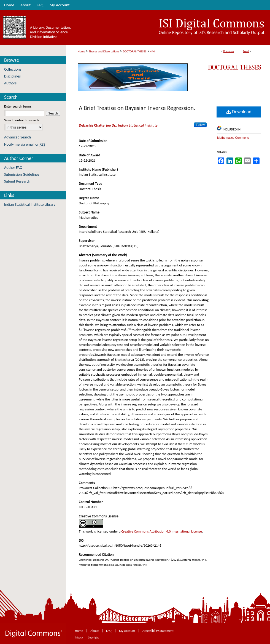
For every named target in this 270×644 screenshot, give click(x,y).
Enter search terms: (18, 106)
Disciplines (12, 76)
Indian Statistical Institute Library (30, 205)
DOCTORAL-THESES (135, 51)
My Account (127, 631)
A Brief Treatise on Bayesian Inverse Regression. (137, 108)
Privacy (79, 638)
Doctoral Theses (235, 67)
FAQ (109, 631)
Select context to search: (22, 120)
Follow (200, 125)
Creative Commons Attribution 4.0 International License (161, 531)
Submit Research (17, 181)
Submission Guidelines (22, 174)
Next (246, 51)
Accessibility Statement (158, 631)
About (95, 631)
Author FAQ (13, 168)
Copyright (93, 638)
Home (81, 51)
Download (239, 112)
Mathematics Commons (233, 138)
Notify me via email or (25, 144)
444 (152, 51)
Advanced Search (17, 137)
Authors (10, 83)
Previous (228, 51)
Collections (13, 69)
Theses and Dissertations (104, 51)
